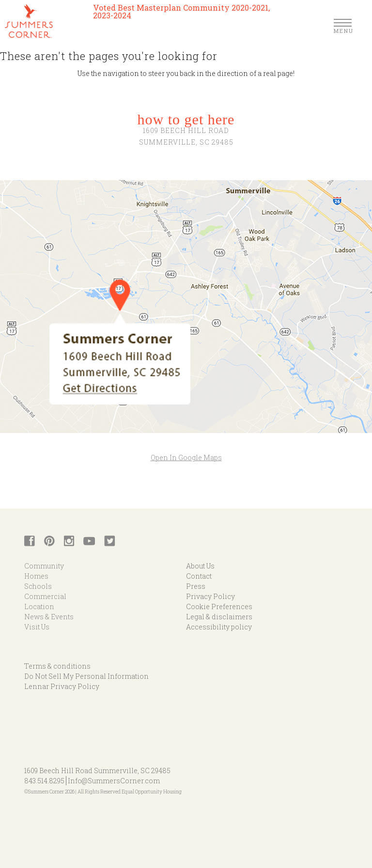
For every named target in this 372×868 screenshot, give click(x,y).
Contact (199, 576)
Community (44, 566)
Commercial (45, 596)
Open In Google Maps (186, 457)
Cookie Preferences (219, 606)
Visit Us (37, 627)
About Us (200, 566)
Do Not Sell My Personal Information (86, 676)
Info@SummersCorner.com (114, 781)
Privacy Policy (210, 596)
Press (196, 586)
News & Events (49, 617)
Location (39, 606)
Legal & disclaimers (219, 617)
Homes (36, 576)
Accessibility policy (219, 627)
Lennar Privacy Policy (62, 686)
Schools (38, 586)
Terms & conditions (57, 666)
